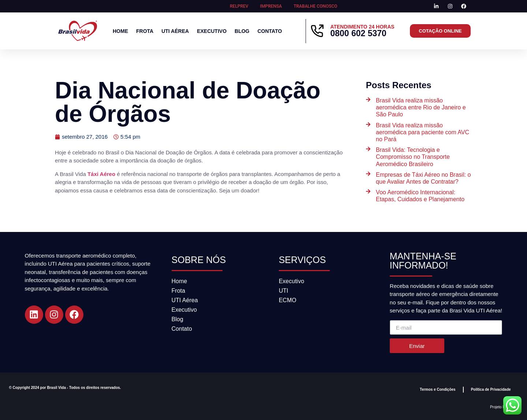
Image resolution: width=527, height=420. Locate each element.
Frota (145, 31)
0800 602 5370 (358, 33)
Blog (242, 31)
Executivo (212, 31)
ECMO (288, 300)
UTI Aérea (175, 31)
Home (120, 31)
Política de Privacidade (491, 389)
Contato (270, 31)
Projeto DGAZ (501, 407)
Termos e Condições (438, 389)
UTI (284, 291)
